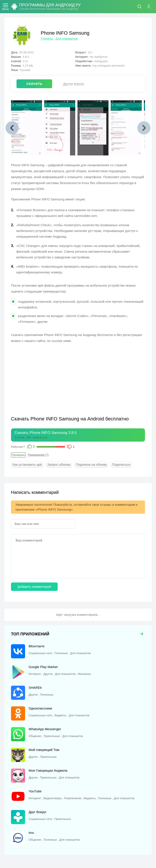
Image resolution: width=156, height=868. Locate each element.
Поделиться (121, 464)
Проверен (18, 455)
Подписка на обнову (91, 464)
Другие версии (73, 84)
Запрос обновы (59, 464)
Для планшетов (66, 39)
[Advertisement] (48, 379)
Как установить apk (27, 464)
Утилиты (47, 39)
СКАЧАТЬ (34, 84)
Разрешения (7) (38, 455)
